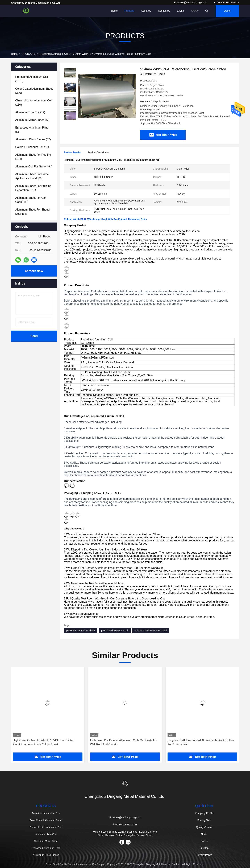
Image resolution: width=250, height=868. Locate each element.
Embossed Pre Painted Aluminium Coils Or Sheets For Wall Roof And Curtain (124, 742)
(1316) (32, 79)
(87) (32, 120)
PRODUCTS (29, 54)
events (181, 11)
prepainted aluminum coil (115, 631)
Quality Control (204, 827)
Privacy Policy (204, 855)
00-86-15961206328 (226, 2)
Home (114, 11)
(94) (34, 166)
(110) (34, 103)
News (204, 834)
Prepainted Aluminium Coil (54, 54)
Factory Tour (204, 820)
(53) (32, 147)
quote (227, 11)
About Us (146, 11)
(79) (30, 112)
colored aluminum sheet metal (151, 631)
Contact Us (164, 11)
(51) (32, 130)
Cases (204, 841)
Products (129, 11)
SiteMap (204, 848)
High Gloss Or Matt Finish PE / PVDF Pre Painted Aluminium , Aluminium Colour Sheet (43, 742)
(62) (33, 139)
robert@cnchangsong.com (190, 2)
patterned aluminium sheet (81, 631)
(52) (33, 212)
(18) (31, 200)
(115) (33, 188)
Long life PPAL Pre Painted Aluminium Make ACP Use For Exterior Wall (201, 742)
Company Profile (204, 813)
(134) (33, 157)
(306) (34, 91)
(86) (32, 176)
